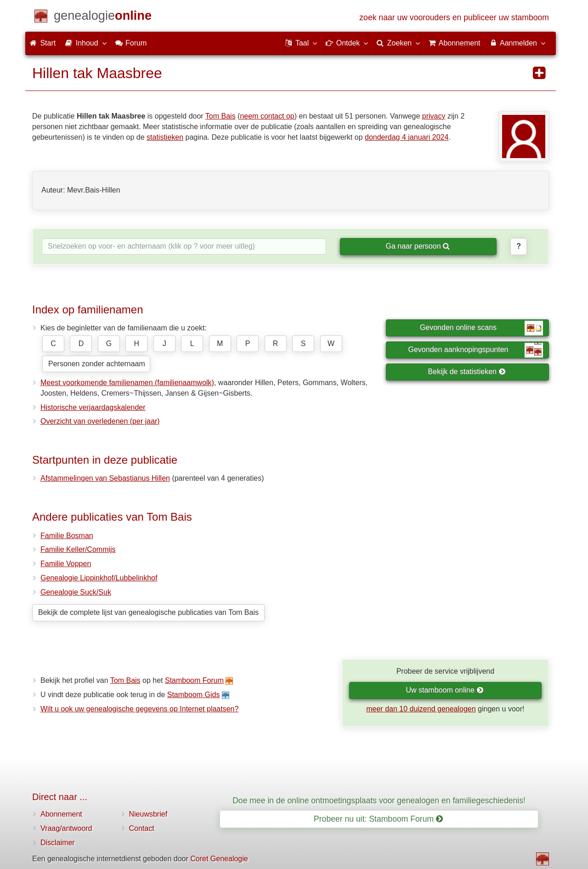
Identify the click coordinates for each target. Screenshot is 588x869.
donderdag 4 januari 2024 (407, 137)
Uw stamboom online (444, 690)
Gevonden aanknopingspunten (476, 350)
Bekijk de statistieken (467, 372)
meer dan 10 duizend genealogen (421, 709)
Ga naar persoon (418, 246)
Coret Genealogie (219, 859)
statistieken (165, 137)
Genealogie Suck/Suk (76, 592)
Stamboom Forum (194, 680)
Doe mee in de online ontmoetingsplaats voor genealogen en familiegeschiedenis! (379, 801)
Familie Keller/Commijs (78, 549)
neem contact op (267, 116)
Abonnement (61, 814)
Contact (142, 828)
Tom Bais (220, 116)
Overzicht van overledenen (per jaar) (100, 421)
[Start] (103, 17)
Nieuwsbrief (148, 814)
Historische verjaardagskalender (93, 407)
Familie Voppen (66, 564)
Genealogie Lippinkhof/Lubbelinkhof (99, 578)
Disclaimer (58, 843)
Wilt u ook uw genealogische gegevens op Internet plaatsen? (139, 709)
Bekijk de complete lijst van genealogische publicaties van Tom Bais (148, 612)
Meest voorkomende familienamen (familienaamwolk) (127, 383)
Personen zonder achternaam (97, 364)
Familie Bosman (67, 536)
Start (43, 43)
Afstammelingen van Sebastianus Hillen (105, 478)
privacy (434, 116)
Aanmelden (517, 43)
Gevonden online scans (481, 328)
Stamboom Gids (194, 695)
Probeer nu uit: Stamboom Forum (378, 819)
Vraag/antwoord (66, 828)
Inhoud (85, 43)
